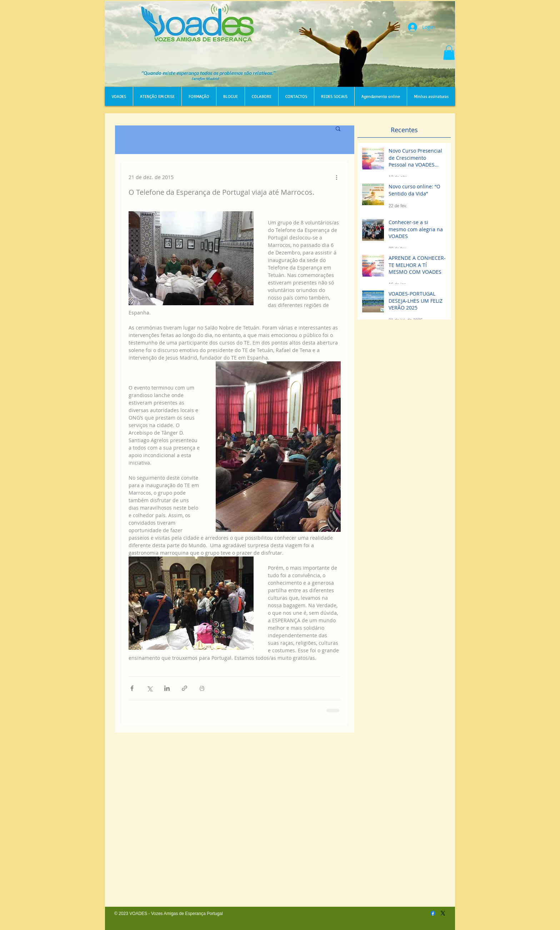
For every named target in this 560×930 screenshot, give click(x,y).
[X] (443, 913)
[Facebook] (433, 913)
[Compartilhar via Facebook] (132, 688)
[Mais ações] (336, 177)
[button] (449, 53)
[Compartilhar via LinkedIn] (167, 688)
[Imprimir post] (202, 688)
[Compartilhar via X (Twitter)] (149, 688)
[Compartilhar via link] (184, 688)
